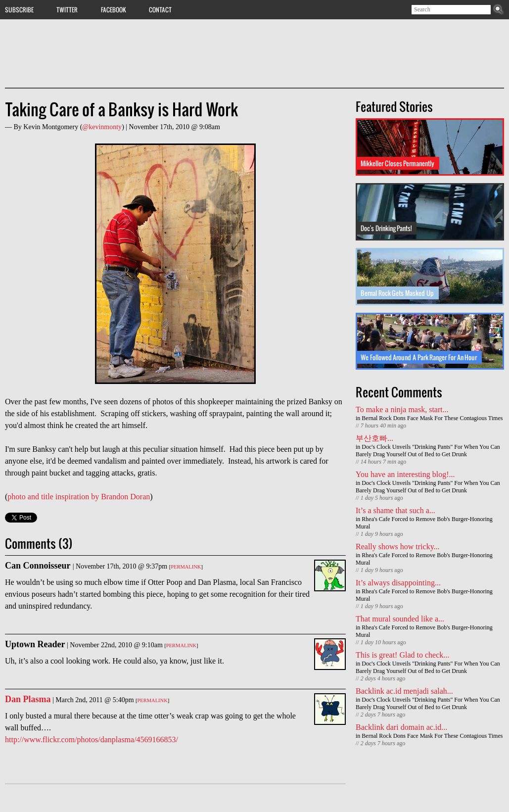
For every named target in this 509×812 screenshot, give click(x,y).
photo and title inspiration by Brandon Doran (79, 497)
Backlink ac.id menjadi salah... (404, 691)
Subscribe (19, 9)
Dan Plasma (28, 699)
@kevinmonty (102, 127)
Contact (160, 9)
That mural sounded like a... (400, 619)
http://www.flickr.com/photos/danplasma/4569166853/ (92, 740)
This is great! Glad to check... (402, 655)
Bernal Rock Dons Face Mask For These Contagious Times (432, 418)
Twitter (67, 9)
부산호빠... (374, 438)
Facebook (114, 9)
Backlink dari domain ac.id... (401, 727)
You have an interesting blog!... (405, 474)
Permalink (186, 567)
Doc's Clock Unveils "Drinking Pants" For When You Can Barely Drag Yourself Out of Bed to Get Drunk (428, 451)
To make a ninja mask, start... (402, 409)
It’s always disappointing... (398, 583)
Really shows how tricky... (398, 547)
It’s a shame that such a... (395, 510)
